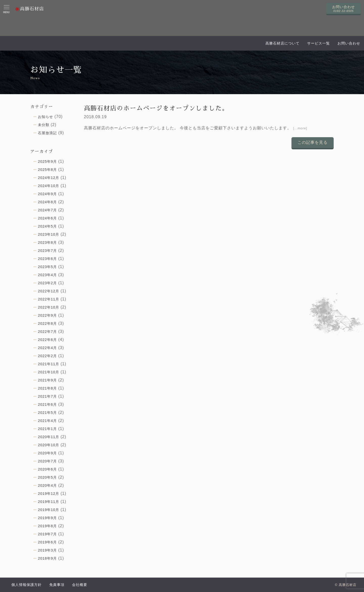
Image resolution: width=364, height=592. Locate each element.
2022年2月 (47, 356)
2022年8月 (47, 323)
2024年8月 (47, 202)
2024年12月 (49, 178)
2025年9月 (47, 161)
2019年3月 (47, 550)
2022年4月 (47, 348)
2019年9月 (47, 518)
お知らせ (45, 117)
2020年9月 (47, 453)
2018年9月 (47, 558)
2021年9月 (47, 380)
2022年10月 (49, 307)
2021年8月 (47, 388)
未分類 (44, 125)
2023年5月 (47, 267)
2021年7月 (47, 396)
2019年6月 (47, 542)
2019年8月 (47, 526)
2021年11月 (49, 364)
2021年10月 (49, 372)
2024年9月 (47, 194)
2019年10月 (49, 510)
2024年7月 (47, 210)
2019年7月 (47, 534)
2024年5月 (47, 226)
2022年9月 (47, 315)
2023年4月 (47, 275)
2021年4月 (47, 421)
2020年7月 (47, 461)
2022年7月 (47, 332)
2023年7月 (47, 251)
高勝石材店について (282, 43)
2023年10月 (49, 234)
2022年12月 (49, 291)
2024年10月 (49, 186)
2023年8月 (47, 242)
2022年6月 (47, 340)
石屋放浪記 (47, 133)
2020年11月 (49, 437)
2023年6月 (47, 259)
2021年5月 (47, 413)
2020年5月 (47, 477)
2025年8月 (47, 170)
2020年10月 (49, 445)
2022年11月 (49, 299)
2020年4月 (47, 485)
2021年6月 (47, 404)
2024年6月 (47, 218)
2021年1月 (47, 429)
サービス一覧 (318, 43)
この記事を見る (313, 142)
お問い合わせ (349, 43)
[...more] (300, 128)
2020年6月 (47, 469)
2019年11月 (49, 502)
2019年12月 (49, 494)
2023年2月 (47, 283)
